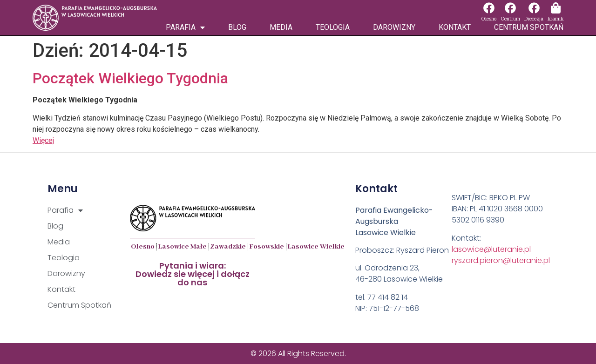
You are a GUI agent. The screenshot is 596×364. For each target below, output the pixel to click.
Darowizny (394, 27)
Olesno (489, 19)
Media (281, 27)
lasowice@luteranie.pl (491, 249)
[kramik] (555, 8)
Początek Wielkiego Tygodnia (130, 78)
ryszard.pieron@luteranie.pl (501, 260)
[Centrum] (510, 8)
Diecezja (534, 19)
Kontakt (455, 27)
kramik (555, 19)
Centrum (510, 19)
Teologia (333, 27)
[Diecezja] (534, 8)
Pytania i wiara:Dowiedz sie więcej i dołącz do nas (193, 274)
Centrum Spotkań (529, 27)
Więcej (43, 140)
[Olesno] (489, 8)
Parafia (185, 27)
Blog (237, 27)
